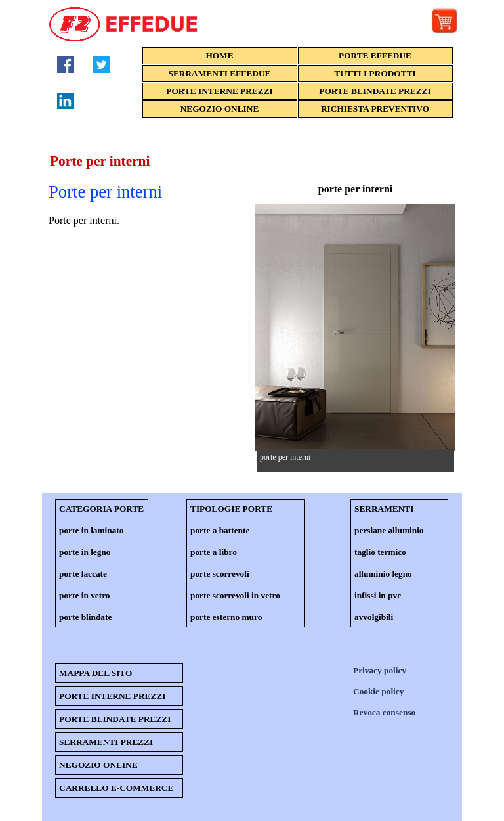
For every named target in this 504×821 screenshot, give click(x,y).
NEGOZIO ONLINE (220, 109)
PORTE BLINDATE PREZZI (375, 91)
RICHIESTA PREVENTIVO (375, 109)
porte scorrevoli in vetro (235, 595)
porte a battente (220, 530)
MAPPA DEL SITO (95, 673)
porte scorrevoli (220, 574)
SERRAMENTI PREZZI (106, 742)
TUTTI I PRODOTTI (375, 73)
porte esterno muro (226, 617)
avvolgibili (374, 617)
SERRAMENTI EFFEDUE (220, 73)
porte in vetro (84, 595)
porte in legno (85, 552)
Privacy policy (380, 670)
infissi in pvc (378, 595)
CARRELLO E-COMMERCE (116, 788)
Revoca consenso (384, 712)
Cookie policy (378, 691)
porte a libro (214, 552)
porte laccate (83, 574)
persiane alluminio (389, 530)
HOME (219, 55)
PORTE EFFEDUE (375, 55)
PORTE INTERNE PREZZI (219, 91)
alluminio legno (383, 574)
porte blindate (85, 617)
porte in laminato (91, 530)
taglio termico (380, 552)
